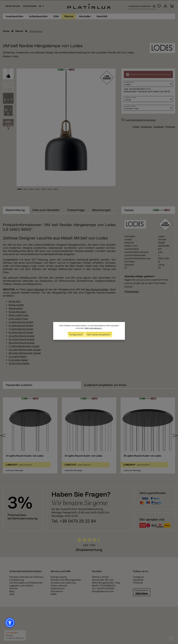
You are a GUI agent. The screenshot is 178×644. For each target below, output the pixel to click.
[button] (10, 623)
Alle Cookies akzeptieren (99, 335)
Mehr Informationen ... (94, 328)
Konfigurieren (76, 335)
